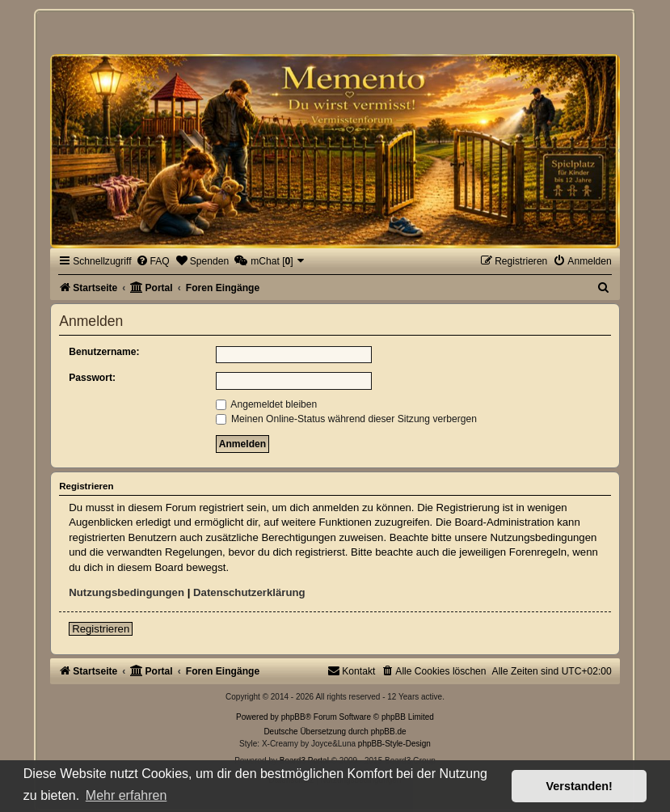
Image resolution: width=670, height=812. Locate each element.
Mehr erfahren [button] (126, 795)
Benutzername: (104, 352)
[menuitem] (153, 261)
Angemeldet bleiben (267, 404)
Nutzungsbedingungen (126, 592)
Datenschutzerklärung (249, 592)
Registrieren (101, 629)
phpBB (293, 717)
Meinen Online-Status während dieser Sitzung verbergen (346, 419)
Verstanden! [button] (579, 786)
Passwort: (92, 378)
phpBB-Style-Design (394, 744)
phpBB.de (389, 732)
